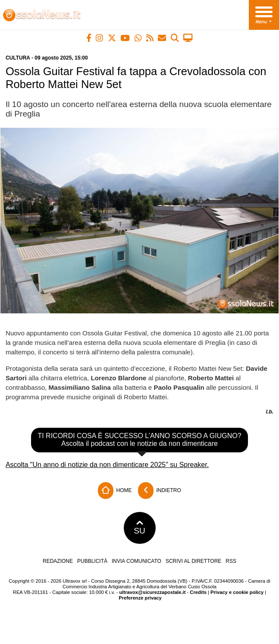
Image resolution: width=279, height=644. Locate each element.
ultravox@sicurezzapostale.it (152, 592)
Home (115, 491)
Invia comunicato (136, 561)
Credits (198, 592)
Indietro (160, 491)
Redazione (58, 561)
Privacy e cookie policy (237, 592)
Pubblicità (92, 561)
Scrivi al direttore (193, 561)
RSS (231, 561)
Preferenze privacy (140, 598)
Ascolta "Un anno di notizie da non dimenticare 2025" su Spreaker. (107, 465)
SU (139, 528)
